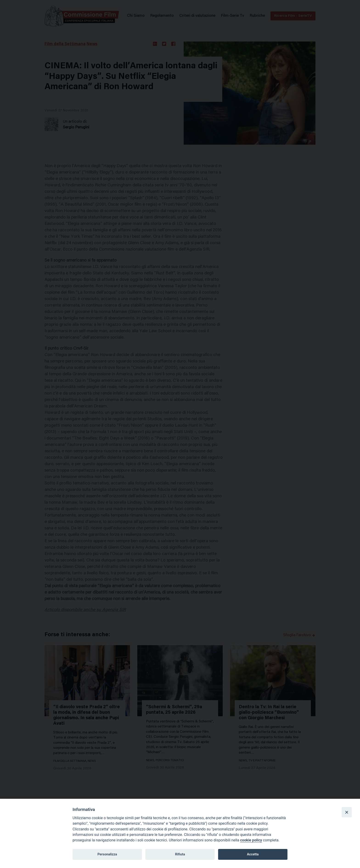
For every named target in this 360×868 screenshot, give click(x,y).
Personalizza (107, 854)
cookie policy (251, 840)
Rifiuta (180, 854)
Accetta (253, 854)
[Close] (347, 812)
